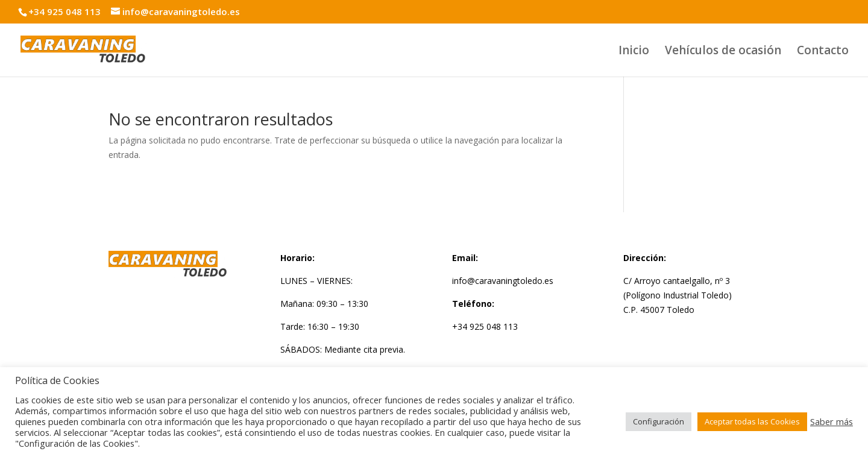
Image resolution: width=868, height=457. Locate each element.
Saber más (832, 421)
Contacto (823, 52)
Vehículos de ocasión (723, 52)
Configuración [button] (659, 421)
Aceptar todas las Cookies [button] (752, 421)
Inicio (634, 52)
